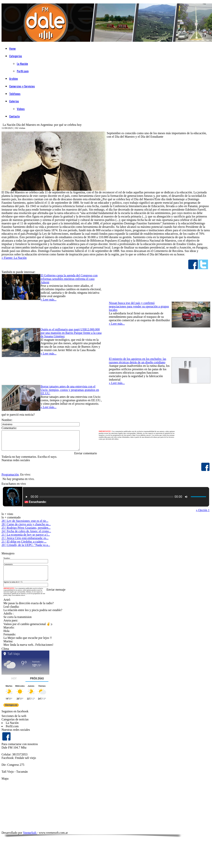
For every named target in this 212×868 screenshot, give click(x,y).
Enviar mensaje (56, 590)
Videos (21, 109)
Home (12, 48)
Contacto (14, 116)
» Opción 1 (203, 510)
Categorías (16, 56)
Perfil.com (23, 71)
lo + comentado (11, 517)
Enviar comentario (86, 453)
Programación (10, 474)
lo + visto (7, 514)
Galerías (14, 101)
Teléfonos (15, 94)
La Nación (22, 64)
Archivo (13, 78)
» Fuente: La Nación (14, 258)
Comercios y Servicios (22, 86)
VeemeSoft (30, 833)
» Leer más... (49, 300)
